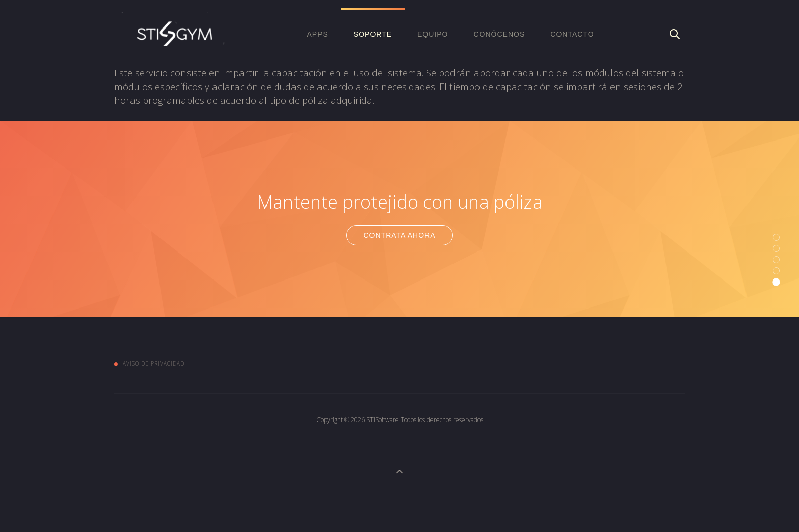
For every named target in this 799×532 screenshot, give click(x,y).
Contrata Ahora (399, 235)
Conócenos (499, 34)
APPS (317, 34)
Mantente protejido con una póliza (400, 202)
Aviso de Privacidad (154, 363)
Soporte (373, 34)
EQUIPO (433, 34)
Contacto (572, 34)
